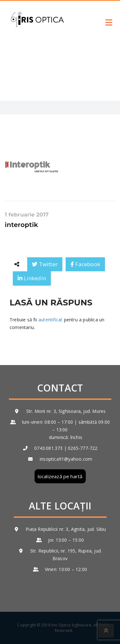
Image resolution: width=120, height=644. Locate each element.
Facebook (85, 264)
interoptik (21, 225)
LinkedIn (32, 278)
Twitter (45, 264)
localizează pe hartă (60, 476)
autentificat (50, 320)
